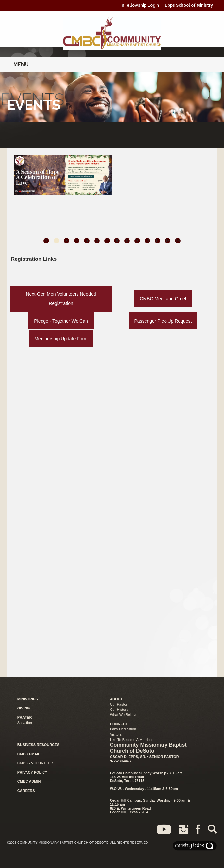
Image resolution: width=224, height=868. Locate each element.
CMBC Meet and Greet (163, 299)
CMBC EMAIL (29, 754)
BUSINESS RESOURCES (38, 745)
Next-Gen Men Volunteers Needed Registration (61, 299)
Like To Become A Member (131, 740)
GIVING (24, 708)
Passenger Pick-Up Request (163, 321)
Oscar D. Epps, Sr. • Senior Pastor (144, 757)
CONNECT (119, 724)
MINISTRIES (28, 699)
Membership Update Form (61, 339)
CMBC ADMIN (29, 781)
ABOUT (116, 699)
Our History (119, 709)
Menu (18, 65)
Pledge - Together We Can (61, 321)
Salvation (25, 723)
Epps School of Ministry (189, 5)
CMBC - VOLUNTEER (35, 763)
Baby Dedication (123, 729)
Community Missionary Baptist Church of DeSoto (63, 843)
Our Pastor (119, 704)
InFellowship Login (140, 5)
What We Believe (124, 715)
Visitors (116, 734)
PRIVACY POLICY (32, 772)
